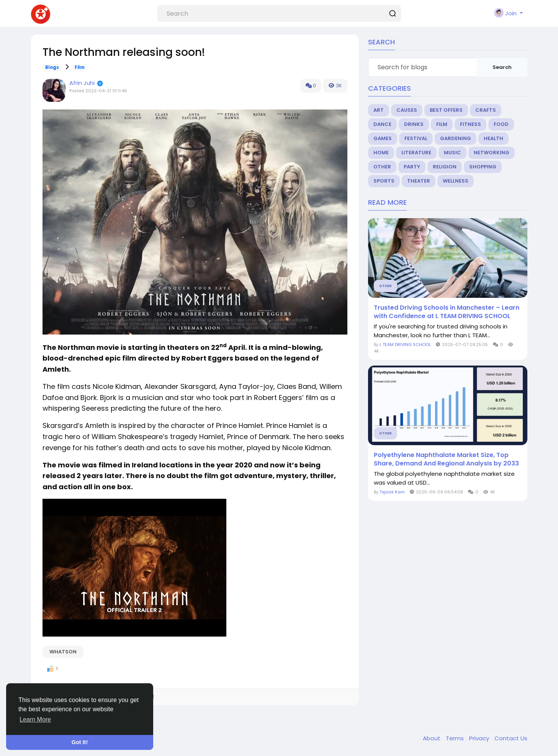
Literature (416, 153)
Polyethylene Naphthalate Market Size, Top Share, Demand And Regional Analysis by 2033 (446, 459)
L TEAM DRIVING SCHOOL (405, 345)
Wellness (456, 181)
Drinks (414, 124)
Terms (456, 738)
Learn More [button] (35, 719)
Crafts (486, 110)
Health (493, 138)
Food (501, 124)
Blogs (52, 67)
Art (379, 110)
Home (381, 153)
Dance (382, 124)
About (432, 738)
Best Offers (446, 110)
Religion (445, 167)
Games (383, 138)
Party (412, 167)
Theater (419, 181)
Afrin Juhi (82, 83)
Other (382, 167)
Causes (407, 110)
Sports (384, 181)
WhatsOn (63, 652)
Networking (492, 153)
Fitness (470, 124)
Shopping (483, 167)
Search (502, 67)
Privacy (480, 738)
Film (80, 67)
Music (452, 153)
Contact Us (511, 738)
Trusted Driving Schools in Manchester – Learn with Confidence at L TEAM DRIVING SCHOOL (447, 312)
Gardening (456, 138)
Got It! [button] (80, 742)
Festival (416, 138)
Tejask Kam (392, 492)
